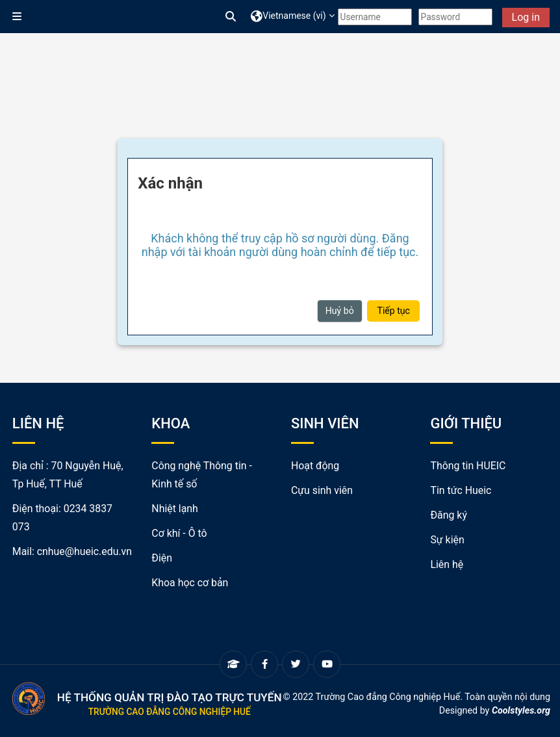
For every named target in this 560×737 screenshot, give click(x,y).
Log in (526, 17)
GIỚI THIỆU (466, 423)
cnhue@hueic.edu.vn (84, 551)
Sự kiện (447, 540)
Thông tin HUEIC (468, 466)
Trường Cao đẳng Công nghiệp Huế (170, 712)
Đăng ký (448, 515)
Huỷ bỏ (340, 311)
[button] (231, 17)
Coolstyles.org (521, 710)
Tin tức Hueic (461, 490)
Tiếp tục (393, 311)
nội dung (532, 697)
